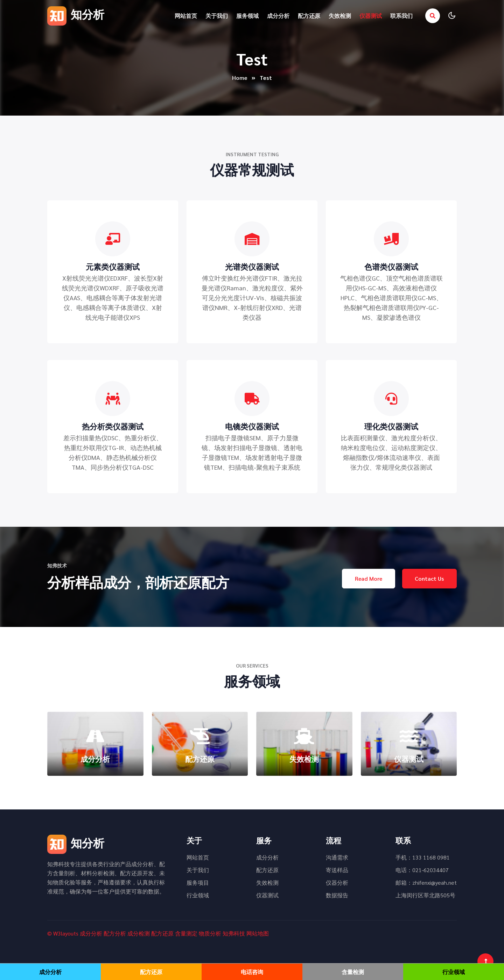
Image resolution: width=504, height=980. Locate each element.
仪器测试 (371, 16)
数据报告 (337, 895)
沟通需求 (337, 857)
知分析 (76, 14)
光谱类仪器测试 (252, 267)
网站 (252, 933)
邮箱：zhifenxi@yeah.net (426, 882)
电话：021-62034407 (422, 870)
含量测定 (186, 933)
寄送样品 (337, 870)
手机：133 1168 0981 (423, 857)
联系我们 (401, 16)
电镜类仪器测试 (252, 426)
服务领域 (247, 16)
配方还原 (309, 16)
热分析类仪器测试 (113, 426)
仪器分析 (337, 882)
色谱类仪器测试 (391, 267)
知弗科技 (234, 933)
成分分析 (278, 16)
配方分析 (115, 933)
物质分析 (210, 933)
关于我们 (217, 16)
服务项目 (198, 882)
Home (240, 78)
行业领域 (198, 895)
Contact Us (429, 578)
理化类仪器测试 (391, 426)
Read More (368, 578)
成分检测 (139, 933)
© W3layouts (63, 933)
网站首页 (186, 16)
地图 (263, 933)
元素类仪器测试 (113, 267)
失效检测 (340, 16)
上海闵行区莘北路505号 (425, 895)
